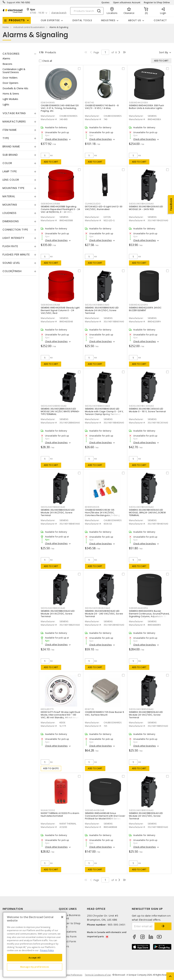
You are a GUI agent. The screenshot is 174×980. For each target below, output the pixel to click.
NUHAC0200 (48, 810)
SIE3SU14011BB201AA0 (53, 608)
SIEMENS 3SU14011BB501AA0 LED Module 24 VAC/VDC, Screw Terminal (146, 715)
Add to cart (51, 162)
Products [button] (17, 20)
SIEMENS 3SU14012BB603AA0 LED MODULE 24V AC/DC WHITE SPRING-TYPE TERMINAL (60, 411)
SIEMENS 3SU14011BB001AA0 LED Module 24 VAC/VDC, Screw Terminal (146, 816)
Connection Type (15, 230)
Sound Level (11, 263)
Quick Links (68, 909)
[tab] (19, 54)
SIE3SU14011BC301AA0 (141, 406)
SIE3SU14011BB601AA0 (97, 305)
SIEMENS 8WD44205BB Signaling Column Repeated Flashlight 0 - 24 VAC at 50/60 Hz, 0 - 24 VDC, (60, 209)
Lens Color (11, 180)
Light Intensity (13, 238)
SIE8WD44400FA (138, 608)
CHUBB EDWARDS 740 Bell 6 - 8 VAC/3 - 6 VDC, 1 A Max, (102, 107)
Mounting (10, 205)
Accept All (35, 958)
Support (11, 2)
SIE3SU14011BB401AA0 (53, 507)
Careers (64, 946)
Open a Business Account (127, 2)
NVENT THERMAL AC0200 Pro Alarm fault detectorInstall (60, 815)
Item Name (10, 130)
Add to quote (51, 768)
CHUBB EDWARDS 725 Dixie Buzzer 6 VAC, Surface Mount (105, 713)
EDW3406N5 (48, 103)
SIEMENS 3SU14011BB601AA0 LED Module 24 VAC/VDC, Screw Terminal (102, 310)
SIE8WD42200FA (138, 305)
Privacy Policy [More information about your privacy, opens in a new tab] (47, 950)
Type (6, 138)
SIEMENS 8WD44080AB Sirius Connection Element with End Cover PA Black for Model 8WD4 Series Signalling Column (105, 817)
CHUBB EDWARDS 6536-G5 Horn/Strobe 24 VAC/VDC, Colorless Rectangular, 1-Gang (102, 513)
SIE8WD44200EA (138, 103)
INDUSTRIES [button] (108, 20)
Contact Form (67, 941)
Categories (11, 54)
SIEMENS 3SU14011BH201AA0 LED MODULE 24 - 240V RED (146, 208)
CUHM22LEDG (93, 204)
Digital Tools (82, 20)
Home (6, 27)
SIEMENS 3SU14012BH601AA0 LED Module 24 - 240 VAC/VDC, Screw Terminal (104, 614)
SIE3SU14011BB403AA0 (98, 406)
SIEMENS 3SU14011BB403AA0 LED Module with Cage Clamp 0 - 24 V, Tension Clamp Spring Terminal (104, 411)
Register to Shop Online (157, 2)
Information (13, 909)
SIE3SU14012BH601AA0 (98, 608)
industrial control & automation (29, 27)
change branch (59, 13)
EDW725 (90, 709)
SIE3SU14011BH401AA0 (141, 507)
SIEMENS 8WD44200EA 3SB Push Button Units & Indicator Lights (146, 107)
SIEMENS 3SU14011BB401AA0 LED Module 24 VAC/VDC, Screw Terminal (58, 513)
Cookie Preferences (73, 975)
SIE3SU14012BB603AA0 (54, 406)
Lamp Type (10, 171)
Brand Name (11, 146)
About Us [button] (135, 20)
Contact (160, 20)
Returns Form (68, 936)
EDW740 (90, 103)
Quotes (106, 2)
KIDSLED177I (47, 709)
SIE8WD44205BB (50, 204)
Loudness (10, 213)
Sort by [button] (164, 52)
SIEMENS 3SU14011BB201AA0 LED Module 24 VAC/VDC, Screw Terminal (58, 614)
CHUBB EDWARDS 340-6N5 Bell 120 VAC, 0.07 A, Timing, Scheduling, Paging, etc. (60, 108)
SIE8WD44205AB (50, 305)
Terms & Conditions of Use (98, 975)
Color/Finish (12, 271)
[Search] (87, 11)
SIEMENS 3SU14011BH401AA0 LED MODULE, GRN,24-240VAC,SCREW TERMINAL (147, 513)
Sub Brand (10, 155)
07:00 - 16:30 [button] (37, 13)
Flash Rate (10, 246)
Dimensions (11, 221)
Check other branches (56, 139)
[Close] (62, 917)
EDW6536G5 (92, 507)
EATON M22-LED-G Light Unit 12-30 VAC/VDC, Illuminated (104, 208)
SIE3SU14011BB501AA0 (141, 709)
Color (7, 163)
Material (9, 196)
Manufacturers (14, 122)
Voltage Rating (14, 113)
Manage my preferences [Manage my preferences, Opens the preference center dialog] (35, 967)
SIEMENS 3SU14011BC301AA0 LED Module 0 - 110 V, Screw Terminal (147, 410)
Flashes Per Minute (16, 255)
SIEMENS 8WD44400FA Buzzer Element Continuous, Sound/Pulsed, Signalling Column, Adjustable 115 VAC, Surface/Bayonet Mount (149, 615)
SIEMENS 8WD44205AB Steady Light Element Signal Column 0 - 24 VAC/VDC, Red (60, 310)
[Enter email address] (143, 926)
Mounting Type (14, 188)
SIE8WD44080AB (95, 810)
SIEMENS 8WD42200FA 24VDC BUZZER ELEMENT (145, 309)
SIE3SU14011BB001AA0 (141, 810)
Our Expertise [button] (50, 20)
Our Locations (68, 932)
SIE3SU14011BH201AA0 (141, 204)
